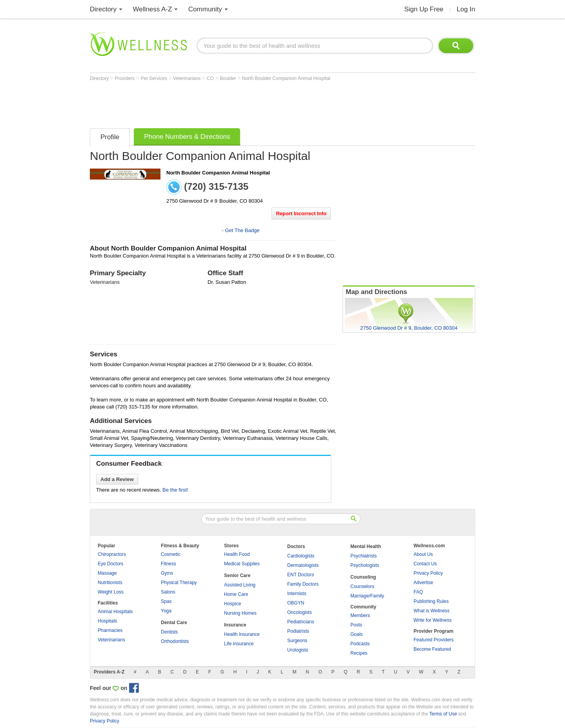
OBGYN (296, 603)
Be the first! (175, 490)
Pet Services (155, 78)
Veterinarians (187, 78)
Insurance (235, 625)
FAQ (418, 592)
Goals (356, 634)
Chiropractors (112, 554)
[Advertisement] (233, 103)
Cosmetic (171, 554)
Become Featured (432, 649)
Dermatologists (303, 565)
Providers (125, 78)
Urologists (298, 650)
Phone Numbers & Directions (187, 137)
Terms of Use (443, 714)
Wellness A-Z (153, 9)
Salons (168, 592)
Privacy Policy (428, 573)
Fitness (169, 564)
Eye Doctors (110, 564)
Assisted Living (240, 585)
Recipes (359, 653)
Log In (466, 9)
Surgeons (297, 641)
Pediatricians (301, 622)
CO (211, 78)
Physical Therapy (179, 583)
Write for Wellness (433, 620)
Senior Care (237, 576)
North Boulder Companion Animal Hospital (286, 78)
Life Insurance (239, 644)
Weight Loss (111, 592)
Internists (297, 594)
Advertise (423, 583)
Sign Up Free (424, 9)
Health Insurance (242, 634)
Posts (356, 625)
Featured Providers (434, 640)
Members (360, 615)
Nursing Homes (240, 613)
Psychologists (365, 565)
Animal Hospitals (115, 612)
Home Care (236, 594)
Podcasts (360, 644)
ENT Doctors (301, 575)
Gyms (167, 573)
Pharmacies (110, 630)
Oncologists (300, 612)
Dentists (169, 632)
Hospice (232, 604)
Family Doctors (303, 584)
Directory (103, 9)
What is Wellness (432, 611)
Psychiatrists (364, 556)
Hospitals (107, 621)
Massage (107, 573)
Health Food (237, 554)
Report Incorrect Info (301, 213)
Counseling (363, 577)
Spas (166, 601)
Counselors (362, 586)
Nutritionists (110, 583)
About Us (423, 554)
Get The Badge (242, 230)
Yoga (166, 611)
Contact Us (425, 564)
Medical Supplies (242, 564)
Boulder (229, 78)
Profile (110, 137)
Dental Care (174, 623)
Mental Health (366, 546)
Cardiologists (301, 556)
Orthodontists (175, 641)
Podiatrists (298, 631)
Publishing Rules (431, 601)
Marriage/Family (367, 596)
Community (205, 9)
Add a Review (117, 479)
